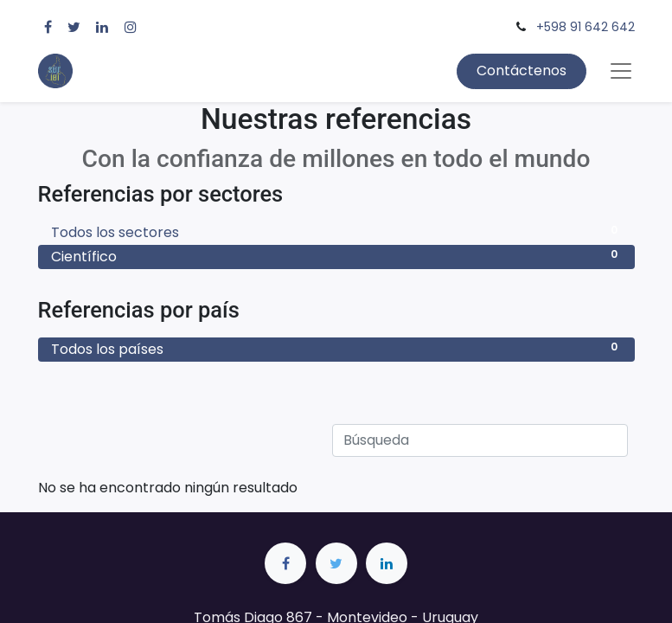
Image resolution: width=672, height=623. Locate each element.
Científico (336, 257)
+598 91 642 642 (586, 27)
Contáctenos (522, 71)
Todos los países (336, 349)
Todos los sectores (336, 232)
